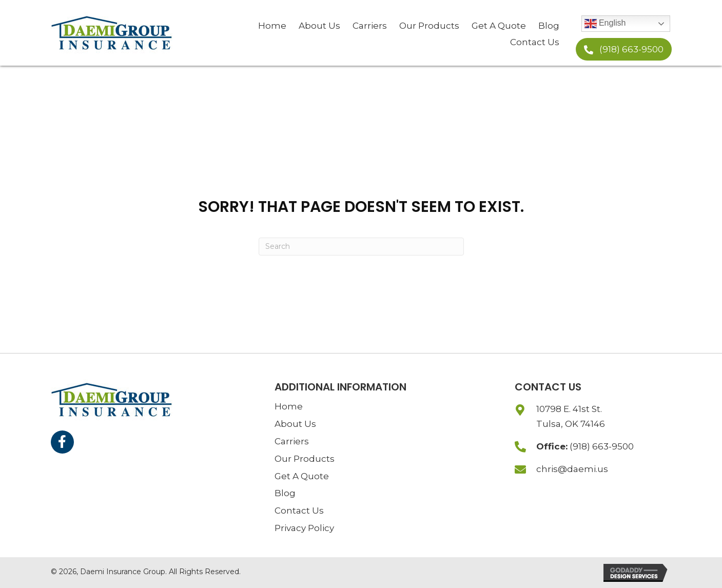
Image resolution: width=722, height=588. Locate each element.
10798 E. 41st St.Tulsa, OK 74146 (571, 416)
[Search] (361, 247)
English (605, 24)
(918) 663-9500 (602, 446)
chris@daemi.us (572, 469)
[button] (624, 49)
